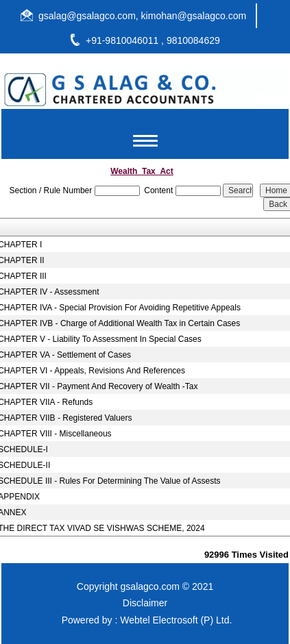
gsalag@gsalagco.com (87, 16)
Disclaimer (145, 603)
